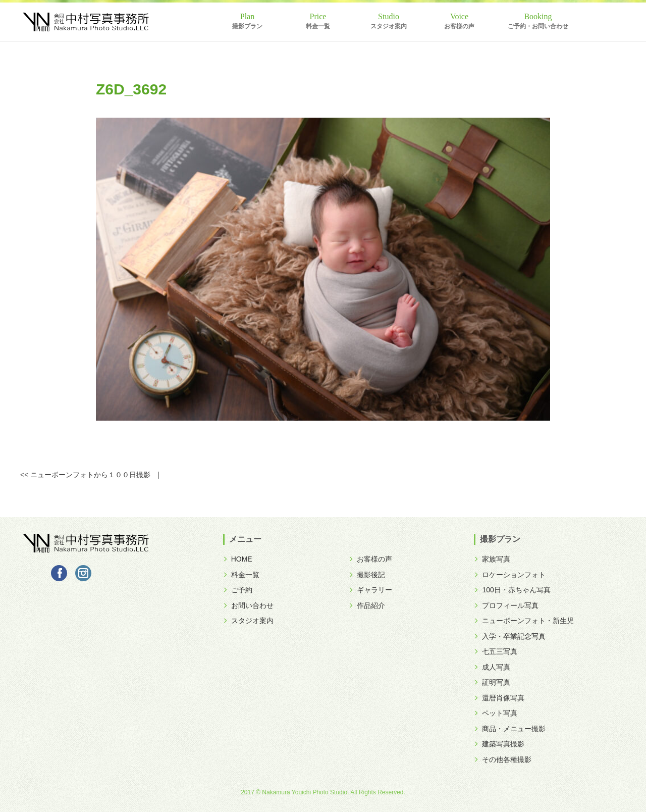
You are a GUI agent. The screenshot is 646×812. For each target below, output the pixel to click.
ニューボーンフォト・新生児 (524, 621)
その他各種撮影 (503, 759)
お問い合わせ (248, 605)
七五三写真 (496, 651)
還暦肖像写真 (499, 698)
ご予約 (238, 590)
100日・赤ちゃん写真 (512, 590)
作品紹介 (367, 605)
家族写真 (492, 559)
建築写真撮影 (499, 744)
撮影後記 (367, 575)
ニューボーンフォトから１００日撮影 (90, 475)
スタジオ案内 (389, 26)
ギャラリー (370, 590)
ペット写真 (496, 713)
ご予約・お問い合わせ (538, 26)
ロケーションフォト (510, 575)
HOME (238, 559)
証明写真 (492, 682)
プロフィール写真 (506, 605)
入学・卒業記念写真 (510, 636)
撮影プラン (247, 26)
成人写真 (492, 667)
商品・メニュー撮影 (510, 729)
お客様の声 (459, 26)
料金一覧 (318, 26)
